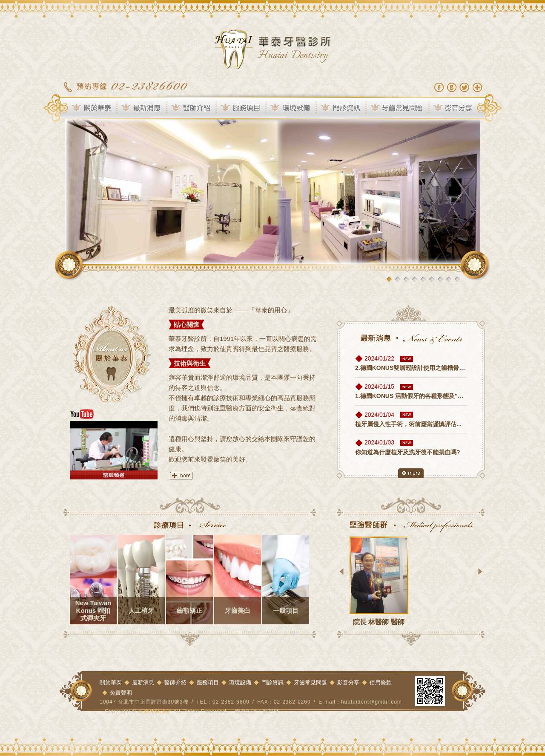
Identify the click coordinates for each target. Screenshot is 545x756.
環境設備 (292, 108)
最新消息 (143, 108)
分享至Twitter (465, 87)
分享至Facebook (439, 87)
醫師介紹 (193, 108)
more (181, 476)
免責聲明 (121, 693)
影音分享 (458, 108)
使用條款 (381, 682)
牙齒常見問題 (399, 108)
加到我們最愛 (477, 87)
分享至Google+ (452, 87)
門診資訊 (342, 108)
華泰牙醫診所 (272, 49)
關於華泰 (89, 108)
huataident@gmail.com (371, 702)
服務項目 (242, 108)
